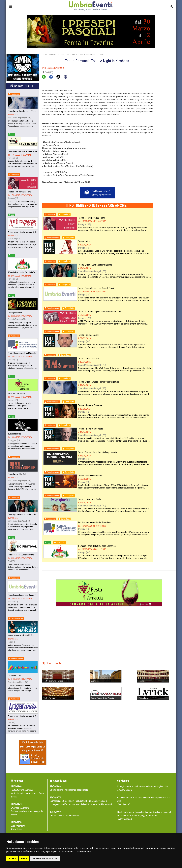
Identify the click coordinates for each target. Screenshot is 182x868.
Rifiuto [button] (24, 858)
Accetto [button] (12, 858)
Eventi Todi (53, 54)
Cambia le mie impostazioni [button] (45, 858)
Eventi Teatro (65, 54)
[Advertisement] (166, 110)
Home (44, 54)
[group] (91, 31)
